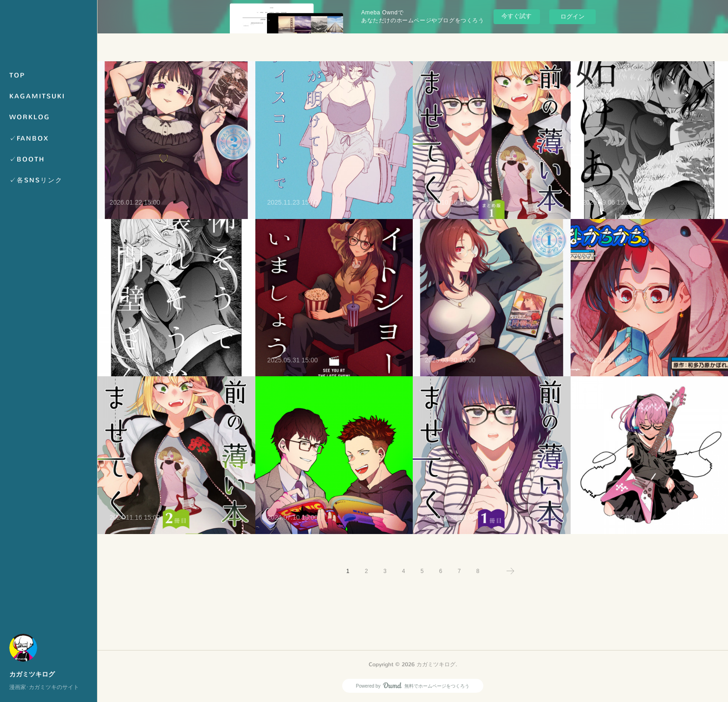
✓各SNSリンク (36, 180)
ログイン (572, 16)
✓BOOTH (27, 159)
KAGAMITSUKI (37, 96)
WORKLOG (30, 117)
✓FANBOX (29, 138)
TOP (17, 75)
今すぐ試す (517, 16)
